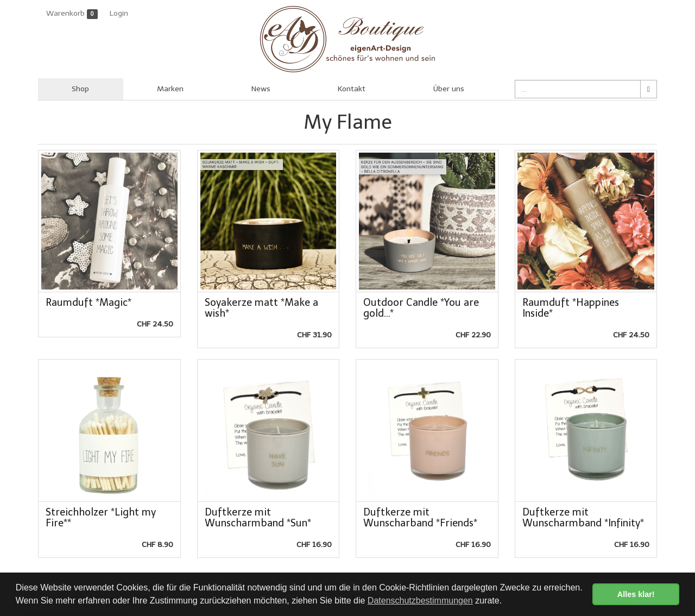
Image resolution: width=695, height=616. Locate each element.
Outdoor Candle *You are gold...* (421, 308)
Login (119, 13)
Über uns (449, 89)
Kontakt (352, 89)
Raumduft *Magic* (89, 303)
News (261, 89)
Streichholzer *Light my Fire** (101, 518)
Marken (170, 89)
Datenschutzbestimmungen (420, 601)
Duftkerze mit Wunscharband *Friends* (420, 518)
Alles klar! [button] (636, 594)
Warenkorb (72, 14)
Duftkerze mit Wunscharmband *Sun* (258, 518)
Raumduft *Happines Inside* (571, 308)
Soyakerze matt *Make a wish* (261, 308)
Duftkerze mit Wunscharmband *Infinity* (583, 518)
